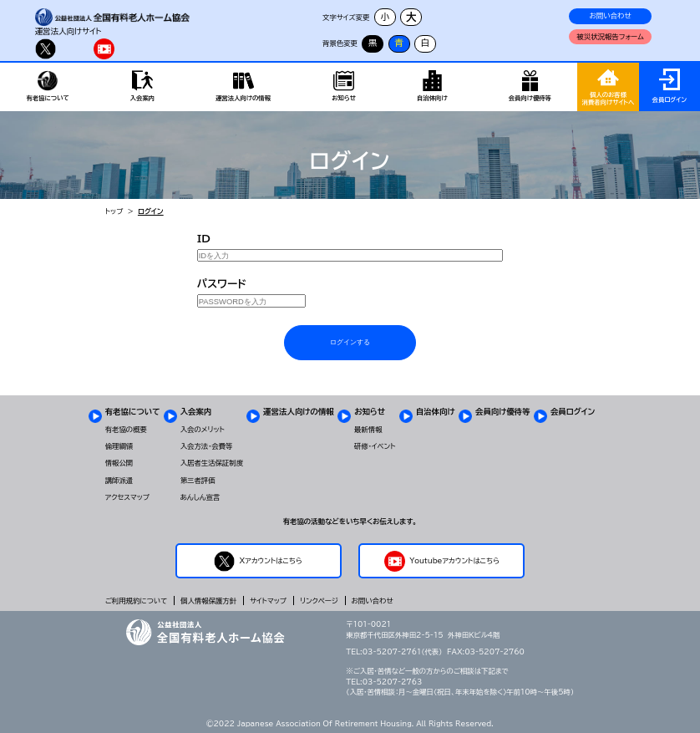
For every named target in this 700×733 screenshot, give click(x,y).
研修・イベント (375, 446)
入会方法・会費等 (207, 446)
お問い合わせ (611, 16)
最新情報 (368, 430)
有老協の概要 (126, 430)
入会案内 (196, 412)
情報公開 (119, 463)
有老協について (133, 412)
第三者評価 (198, 481)
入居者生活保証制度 (212, 463)
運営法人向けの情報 (298, 412)
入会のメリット (203, 430)
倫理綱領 (119, 446)
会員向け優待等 (503, 412)
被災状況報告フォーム (610, 37)
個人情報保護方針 (208, 601)
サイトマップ (268, 601)
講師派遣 (119, 481)
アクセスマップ (127, 497)
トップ (114, 211)
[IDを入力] (350, 256)
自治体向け (436, 412)
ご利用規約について (136, 601)
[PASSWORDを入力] (251, 301)
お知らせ (370, 412)
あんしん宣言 (200, 497)
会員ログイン (573, 412)
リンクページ (319, 601)
